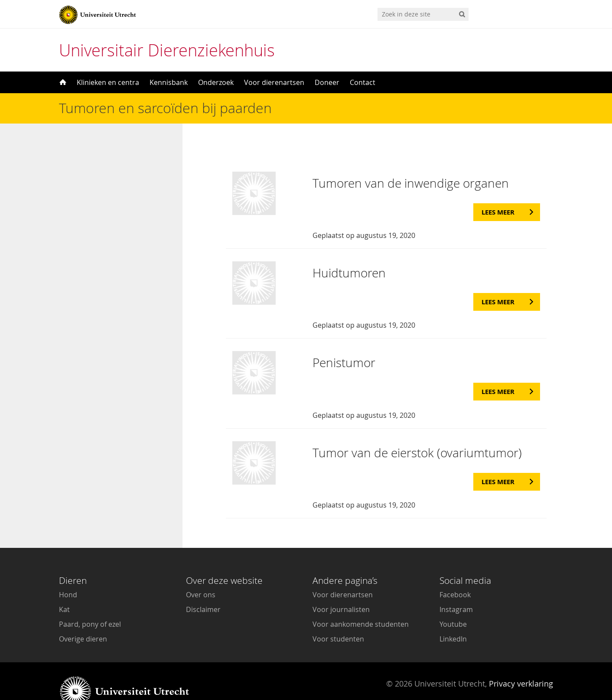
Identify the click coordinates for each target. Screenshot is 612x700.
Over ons (201, 573)
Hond (68, 573)
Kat (64, 588)
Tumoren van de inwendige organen (411, 161)
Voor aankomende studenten (361, 602)
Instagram (456, 588)
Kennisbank (169, 82)
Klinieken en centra (108, 82)
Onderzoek (216, 82)
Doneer (327, 82)
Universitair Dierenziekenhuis (167, 50)
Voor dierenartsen (274, 82)
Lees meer (498, 190)
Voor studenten (338, 617)
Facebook (455, 573)
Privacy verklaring (521, 662)
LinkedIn (453, 617)
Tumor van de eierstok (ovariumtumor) (417, 431)
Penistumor (344, 341)
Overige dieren (83, 617)
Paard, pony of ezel (90, 602)
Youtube (453, 602)
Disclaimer (203, 588)
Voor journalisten (341, 588)
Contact (363, 82)
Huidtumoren (349, 251)
